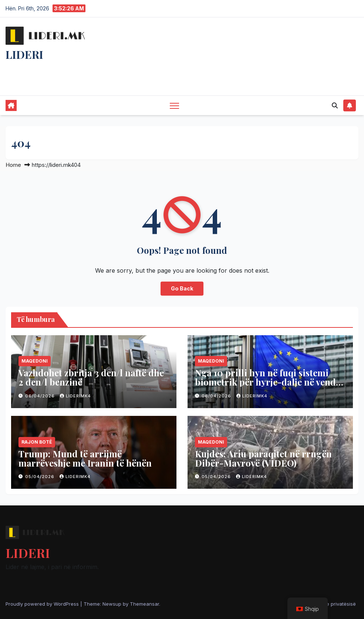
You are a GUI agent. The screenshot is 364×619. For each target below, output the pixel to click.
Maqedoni (35, 361)
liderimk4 (75, 396)
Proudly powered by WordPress (43, 604)
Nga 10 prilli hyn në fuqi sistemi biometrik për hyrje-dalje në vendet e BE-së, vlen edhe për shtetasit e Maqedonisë (269, 386)
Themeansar (144, 604)
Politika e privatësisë (332, 604)
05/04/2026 (41, 477)
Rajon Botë (37, 442)
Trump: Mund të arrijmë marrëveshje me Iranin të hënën (85, 458)
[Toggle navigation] (174, 105)
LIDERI (24, 54)
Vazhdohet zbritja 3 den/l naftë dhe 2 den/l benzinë (91, 377)
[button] (335, 105)
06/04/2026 (41, 396)
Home (13, 165)
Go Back (182, 288)
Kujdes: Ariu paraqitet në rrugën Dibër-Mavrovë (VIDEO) (263, 458)
